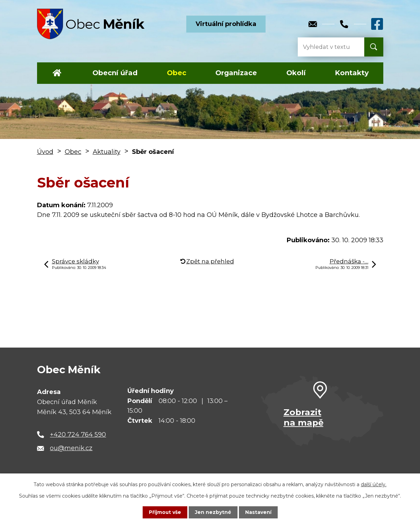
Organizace (236, 73)
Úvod (57, 73)
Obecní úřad (115, 73)
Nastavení (258, 512)
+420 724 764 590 (78, 435)
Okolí (296, 73)
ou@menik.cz (71, 448)
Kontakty (352, 73)
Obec (177, 73)
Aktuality (107, 152)
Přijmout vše (165, 512)
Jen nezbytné (213, 512)
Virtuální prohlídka (226, 24)
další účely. (374, 484)
